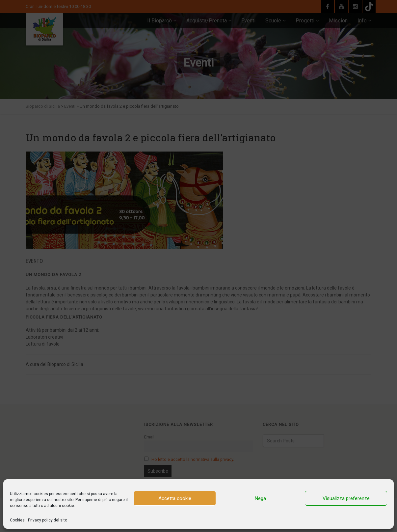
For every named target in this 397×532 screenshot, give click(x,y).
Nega (260, 498)
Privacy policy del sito (48, 520)
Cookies (17, 520)
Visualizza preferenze (346, 498)
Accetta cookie (175, 498)
